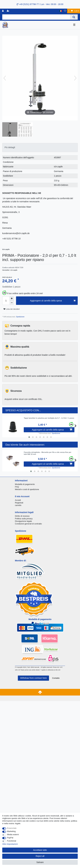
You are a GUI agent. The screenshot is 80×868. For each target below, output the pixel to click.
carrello (18, 505)
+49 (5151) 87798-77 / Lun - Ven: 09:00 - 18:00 (40, 4)
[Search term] (36, 17)
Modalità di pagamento (25, 484)
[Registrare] (8, 11)
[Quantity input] (6, 301)
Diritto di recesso (22, 516)
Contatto (56, 678)
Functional (12, 841)
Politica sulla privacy (24, 519)
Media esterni (13, 834)
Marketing (11, 831)
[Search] (74, 17)
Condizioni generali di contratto (28, 524)
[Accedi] (3, 11)
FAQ (17, 487)
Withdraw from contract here (33, 678)
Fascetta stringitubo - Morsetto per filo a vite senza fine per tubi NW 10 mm (47, 453)
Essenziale (12, 828)
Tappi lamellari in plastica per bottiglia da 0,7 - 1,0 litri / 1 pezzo (49, 418)
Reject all (40, 856)
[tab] (40, 147)
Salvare (40, 862)
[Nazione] (61, 11)
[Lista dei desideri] (65, 11)
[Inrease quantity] (12, 299)
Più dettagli (10, 147)
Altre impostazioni (10, 844)
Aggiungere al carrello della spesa (53, 301)
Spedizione (20, 317)
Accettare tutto (40, 850)
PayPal (10, 838)
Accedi (18, 500)
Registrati (19, 503)
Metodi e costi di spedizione (27, 489)
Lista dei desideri (12, 309)
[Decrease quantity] (12, 303)
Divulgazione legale (23, 521)
